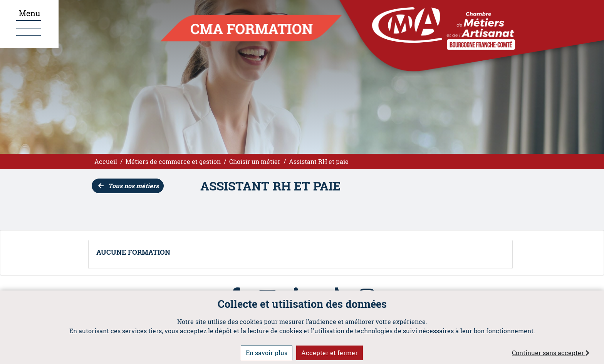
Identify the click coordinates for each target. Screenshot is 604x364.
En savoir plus (267, 353)
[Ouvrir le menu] (29, 24)
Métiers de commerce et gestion (173, 161)
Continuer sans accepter (551, 353)
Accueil (106, 161)
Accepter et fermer (330, 353)
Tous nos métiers (128, 186)
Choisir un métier (255, 161)
